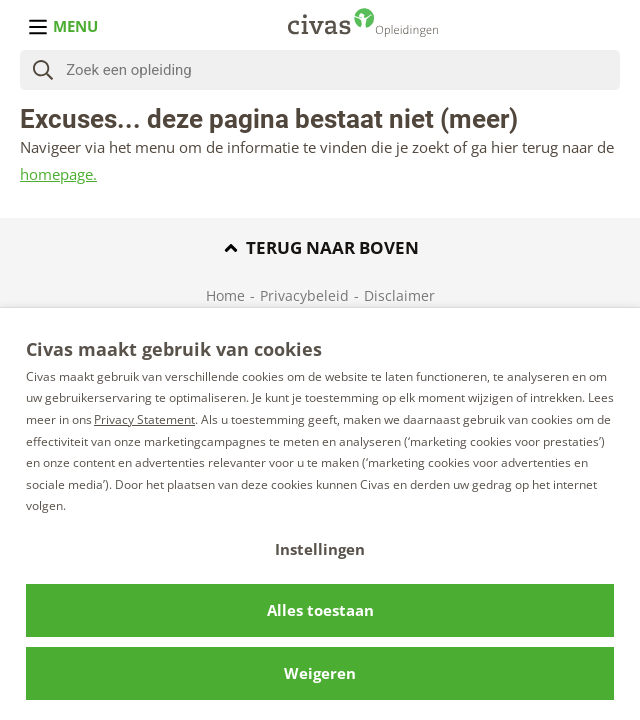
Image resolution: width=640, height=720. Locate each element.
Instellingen (320, 549)
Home (225, 295)
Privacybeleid (304, 295)
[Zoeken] (343, 70)
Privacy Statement (144, 419)
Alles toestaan (320, 610)
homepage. (58, 174)
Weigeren (320, 673)
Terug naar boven (320, 247)
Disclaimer (399, 295)
